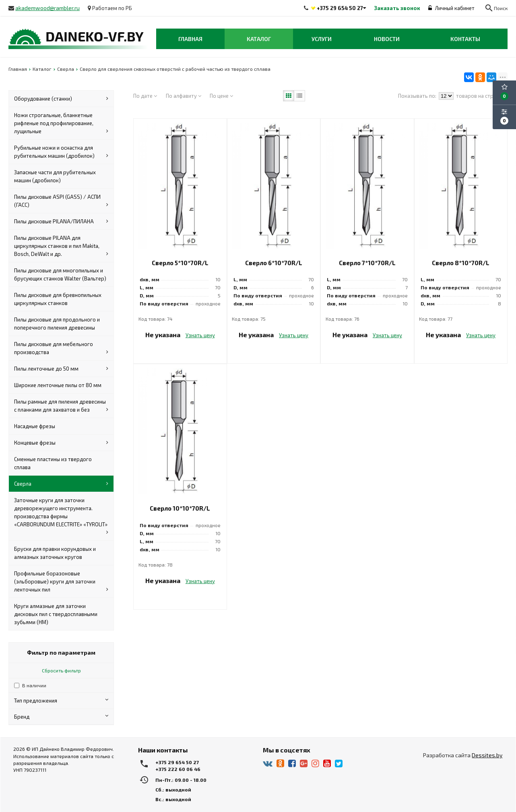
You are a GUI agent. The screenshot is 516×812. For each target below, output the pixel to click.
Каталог (259, 39)
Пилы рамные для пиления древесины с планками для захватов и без (61, 406)
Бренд (61, 716)
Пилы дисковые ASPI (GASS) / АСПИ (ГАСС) (61, 201)
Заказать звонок (397, 8)
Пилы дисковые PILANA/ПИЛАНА (61, 221)
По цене (221, 96)
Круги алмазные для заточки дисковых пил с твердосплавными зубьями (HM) (56, 614)
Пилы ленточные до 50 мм (61, 369)
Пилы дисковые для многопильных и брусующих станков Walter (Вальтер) (60, 274)
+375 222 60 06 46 (178, 769)
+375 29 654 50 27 (340, 8)
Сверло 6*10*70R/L (274, 263)
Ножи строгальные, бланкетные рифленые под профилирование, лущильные (61, 124)
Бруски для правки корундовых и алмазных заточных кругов (55, 553)
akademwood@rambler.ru (47, 8)
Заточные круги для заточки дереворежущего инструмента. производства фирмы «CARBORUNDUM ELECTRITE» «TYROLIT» (61, 517)
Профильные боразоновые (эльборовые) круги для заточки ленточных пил (61, 582)
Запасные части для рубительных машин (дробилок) (55, 176)
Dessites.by (487, 755)
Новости (387, 39)
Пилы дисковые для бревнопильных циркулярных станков (58, 299)
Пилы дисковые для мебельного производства (61, 348)
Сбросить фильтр (61, 670)
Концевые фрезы (61, 443)
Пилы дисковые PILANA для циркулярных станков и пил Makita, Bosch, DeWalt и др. (61, 246)
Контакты (465, 39)
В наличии (34, 685)
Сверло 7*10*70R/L (367, 263)
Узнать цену (200, 335)
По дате (145, 96)
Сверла (61, 484)
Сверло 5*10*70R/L (180, 263)
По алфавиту (184, 96)
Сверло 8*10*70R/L (461, 263)
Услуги (322, 39)
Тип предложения (61, 700)
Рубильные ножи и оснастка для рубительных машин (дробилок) (61, 152)
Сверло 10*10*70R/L (180, 508)
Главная (190, 39)
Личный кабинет (451, 8)
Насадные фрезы (35, 426)
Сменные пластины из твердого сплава (53, 463)
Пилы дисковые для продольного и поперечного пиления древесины (57, 324)
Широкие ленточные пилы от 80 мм (58, 385)
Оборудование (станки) (61, 99)
